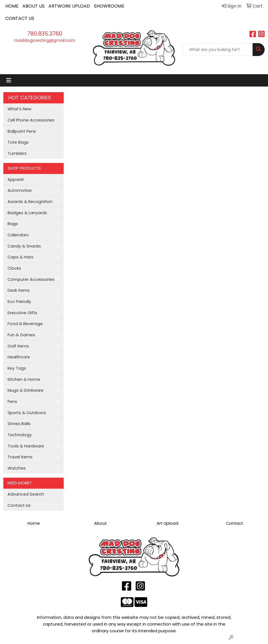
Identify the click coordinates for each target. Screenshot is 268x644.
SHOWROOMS (109, 6)
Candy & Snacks (24, 246)
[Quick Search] (217, 50)
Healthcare (19, 357)
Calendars (18, 235)
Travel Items (20, 457)
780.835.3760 (45, 34)
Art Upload (167, 523)
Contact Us (19, 505)
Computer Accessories (31, 279)
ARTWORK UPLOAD (69, 6)
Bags (13, 224)
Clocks (14, 268)
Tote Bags (18, 142)
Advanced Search (26, 494)
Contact (234, 523)
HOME (12, 6)
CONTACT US (20, 18)
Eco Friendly (19, 302)
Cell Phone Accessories (31, 120)
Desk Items (19, 290)
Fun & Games (21, 335)
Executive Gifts (22, 313)
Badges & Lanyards (27, 213)
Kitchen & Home (24, 379)
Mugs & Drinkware (26, 390)
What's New (19, 109)
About (100, 523)
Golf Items (18, 346)
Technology (20, 435)
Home (34, 523)
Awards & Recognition (30, 202)
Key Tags (17, 368)
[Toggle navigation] (9, 80)
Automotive (20, 190)
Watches (17, 468)
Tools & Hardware (26, 446)
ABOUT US (33, 6)
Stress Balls (19, 424)
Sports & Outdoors (27, 413)
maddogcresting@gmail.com (45, 40)
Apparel (16, 179)
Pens (12, 402)
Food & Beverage (25, 324)
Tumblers (17, 153)
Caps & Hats (20, 257)
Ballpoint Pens (22, 131)
